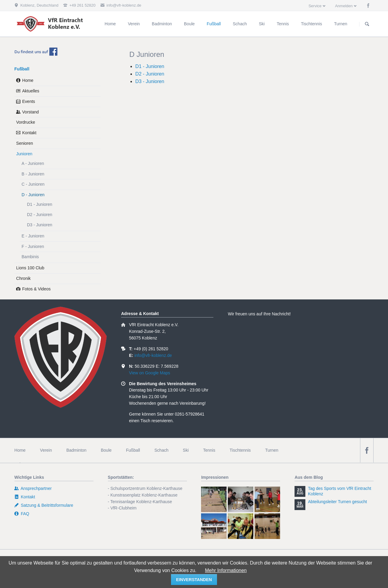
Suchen (367, 24)
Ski (186, 450)
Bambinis (30, 257)
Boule (106, 450)
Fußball (22, 69)
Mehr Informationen (226, 570)
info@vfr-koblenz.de (153, 355)
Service (315, 6)
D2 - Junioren (150, 74)
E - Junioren (33, 236)
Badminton (76, 450)
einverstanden (194, 580)
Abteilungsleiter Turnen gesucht (338, 502)
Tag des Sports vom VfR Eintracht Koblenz (340, 491)
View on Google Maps (150, 373)
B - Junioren (33, 174)
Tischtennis (240, 450)
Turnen (272, 450)
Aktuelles (31, 91)
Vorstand (31, 112)
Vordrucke (26, 122)
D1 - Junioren (150, 66)
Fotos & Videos (37, 289)
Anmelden (344, 6)
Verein (46, 450)
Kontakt (29, 133)
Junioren (24, 154)
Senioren (25, 143)
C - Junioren (33, 184)
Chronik (23, 278)
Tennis (209, 450)
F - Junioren (33, 246)
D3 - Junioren (150, 81)
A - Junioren (33, 163)
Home (28, 80)
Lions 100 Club (30, 268)
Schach (162, 450)
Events (29, 101)
